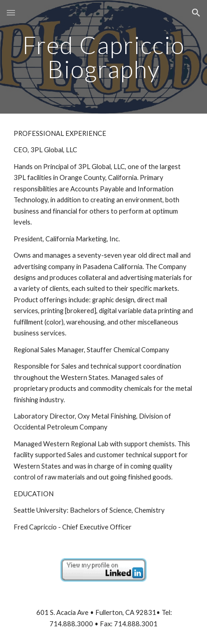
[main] (104, 57)
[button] (11, 12)
